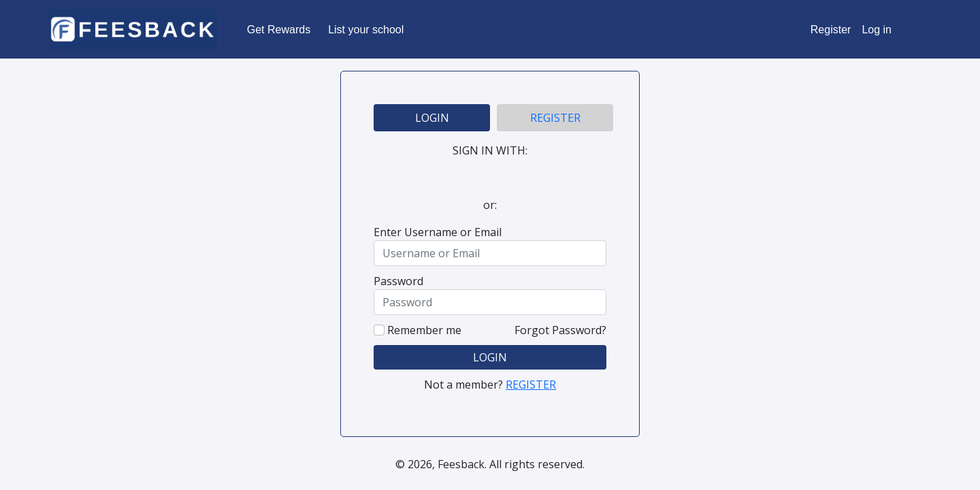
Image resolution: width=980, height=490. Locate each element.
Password (398, 281)
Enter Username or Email (438, 232)
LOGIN (432, 118)
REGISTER (555, 118)
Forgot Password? (560, 330)
